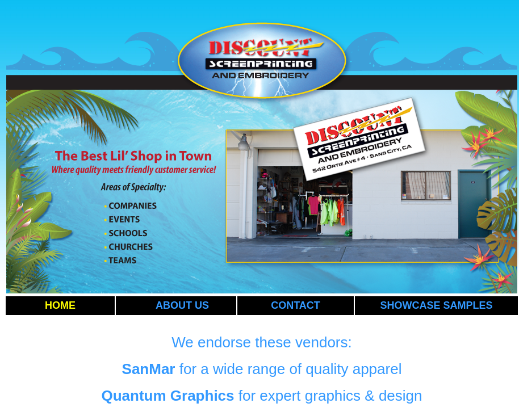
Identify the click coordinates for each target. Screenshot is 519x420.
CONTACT (296, 305)
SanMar (149, 369)
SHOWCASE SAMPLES (436, 305)
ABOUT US (182, 305)
